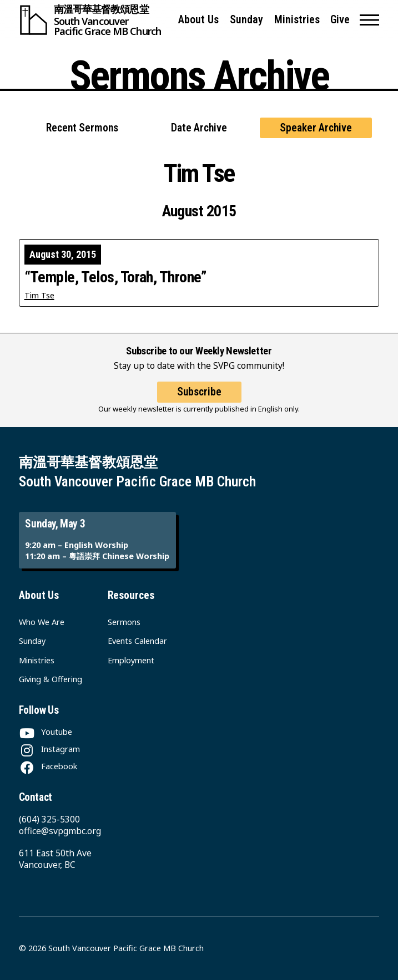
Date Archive (199, 128)
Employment (131, 660)
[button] (369, 20)
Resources (131, 595)
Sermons (124, 622)
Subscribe (199, 392)
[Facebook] (48, 766)
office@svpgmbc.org (60, 831)
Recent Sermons (82, 128)
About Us (198, 20)
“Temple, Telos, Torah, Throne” (115, 277)
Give (340, 20)
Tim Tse (39, 295)
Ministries (297, 20)
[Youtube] (46, 732)
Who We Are (42, 622)
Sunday (246, 20)
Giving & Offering (51, 679)
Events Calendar (137, 641)
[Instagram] (49, 749)
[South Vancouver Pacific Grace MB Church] (94, 20)
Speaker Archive (316, 128)
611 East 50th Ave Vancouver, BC (55, 859)
